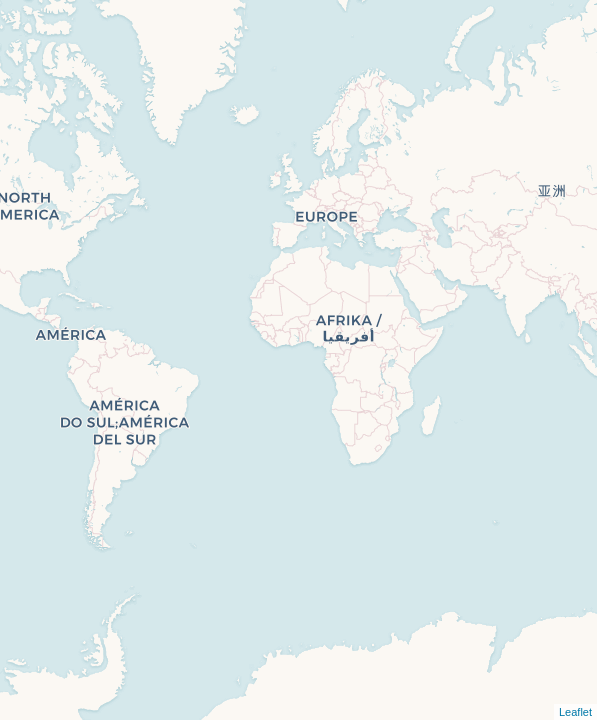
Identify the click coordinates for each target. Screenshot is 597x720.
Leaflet (575, 712)
